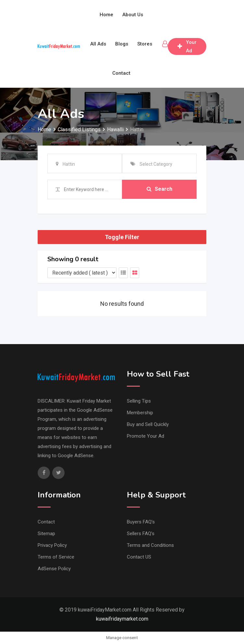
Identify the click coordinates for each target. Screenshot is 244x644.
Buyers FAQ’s (141, 522)
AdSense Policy (54, 569)
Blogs (122, 44)
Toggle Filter (122, 237)
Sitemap (46, 534)
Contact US (139, 557)
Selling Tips (139, 401)
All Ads (98, 44)
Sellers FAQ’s (141, 534)
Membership (140, 413)
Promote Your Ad (146, 436)
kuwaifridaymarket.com (122, 619)
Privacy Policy (52, 545)
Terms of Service (56, 557)
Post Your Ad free (187, 46)
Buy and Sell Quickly (148, 424)
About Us (133, 15)
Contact (121, 73)
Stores (145, 44)
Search (159, 189)
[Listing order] (82, 273)
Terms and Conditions (150, 545)
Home (106, 15)
